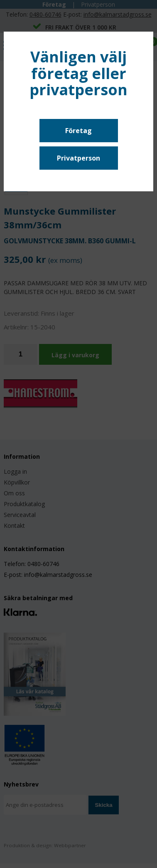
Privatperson (78, 158)
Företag (78, 131)
